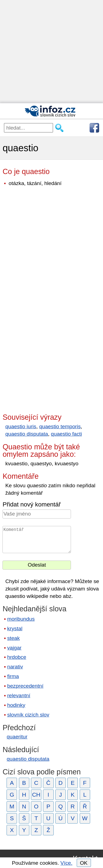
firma (13, 676)
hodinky (16, 705)
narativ (15, 667)
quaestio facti (66, 434)
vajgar (14, 648)
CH (36, 795)
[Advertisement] (51, 52)
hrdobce (17, 657)
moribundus (21, 619)
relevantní (19, 695)
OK (84, 863)
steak (13, 638)
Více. (67, 863)
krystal (15, 628)
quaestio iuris (21, 426)
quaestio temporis (60, 426)
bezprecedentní (25, 686)
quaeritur (17, 737)
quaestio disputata (27, 434)
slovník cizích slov (28, 715)
